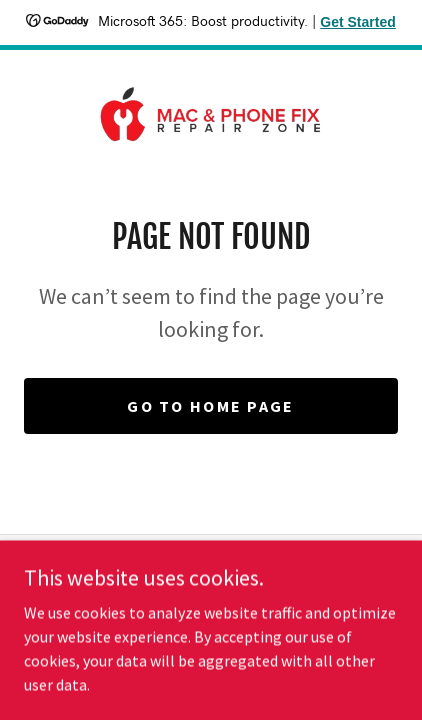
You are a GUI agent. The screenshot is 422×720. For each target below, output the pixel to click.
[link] (211, 114)
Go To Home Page (210, 406)
